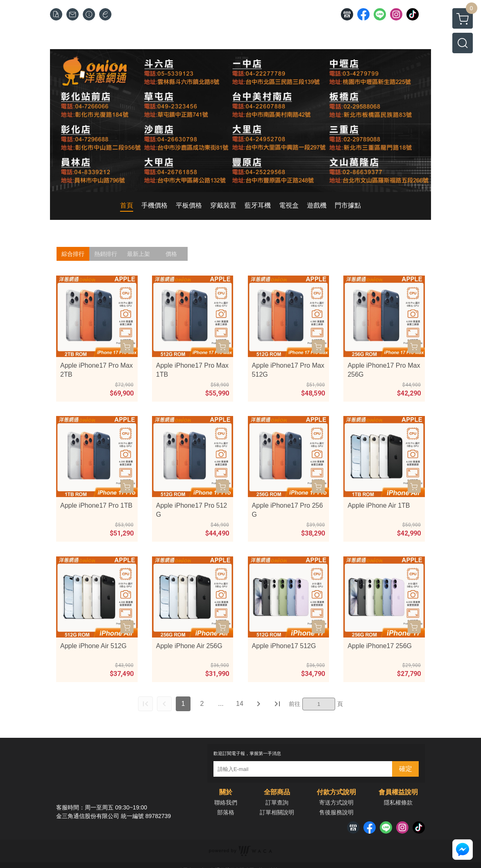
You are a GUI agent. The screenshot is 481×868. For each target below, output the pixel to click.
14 (240, 704)
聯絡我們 (226, 802)
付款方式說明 (336, 792)
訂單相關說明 (277, 812)
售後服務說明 (336, 812)
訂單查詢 (277, 802)
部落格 (226, 812)
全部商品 (277, 792)
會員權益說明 (398, 792)
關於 (226, 792)
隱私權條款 (398, 802)
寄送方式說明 (336, 802)
